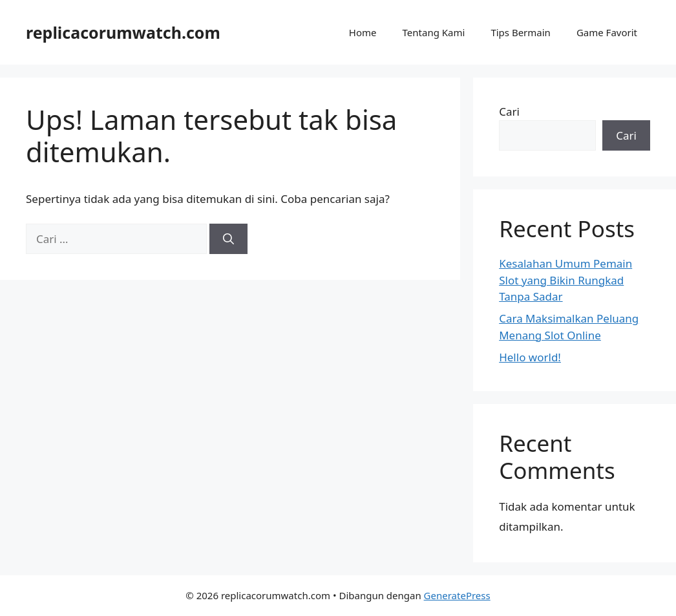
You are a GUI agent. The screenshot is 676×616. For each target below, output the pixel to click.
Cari (509, 112)
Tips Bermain (521, 32)
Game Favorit (607, 32)
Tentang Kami (434, 32)
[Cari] (228, 239)
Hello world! (530, 357)
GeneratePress (457, 595)
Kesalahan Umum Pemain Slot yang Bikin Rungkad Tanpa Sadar (565, 280)
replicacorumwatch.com (123, 32)
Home (363, 32)
